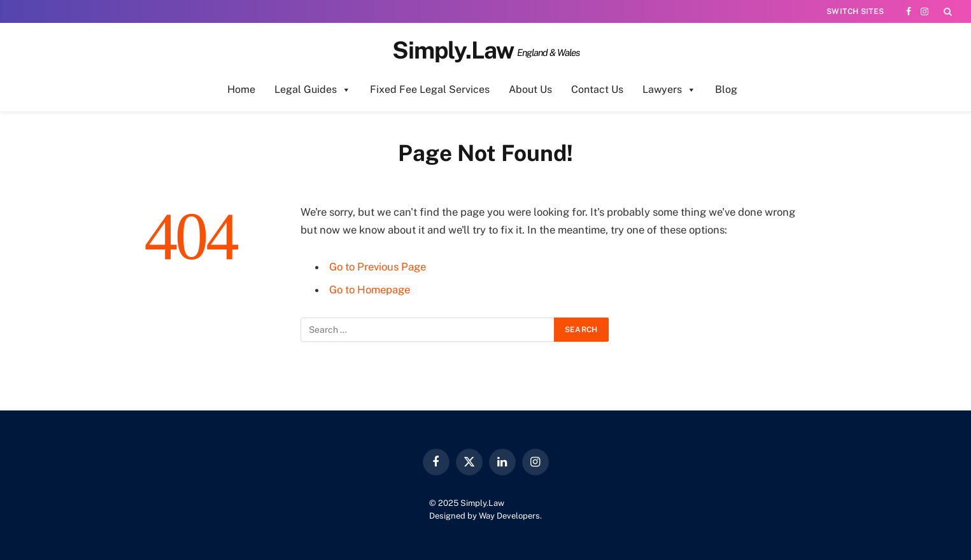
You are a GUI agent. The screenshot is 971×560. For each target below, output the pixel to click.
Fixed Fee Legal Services (430, 89)
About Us (530, 89)
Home (241, 89)
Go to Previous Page (378, 267)
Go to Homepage (370, 290)
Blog (726, 89)
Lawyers (669, 90)
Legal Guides (313, 90)
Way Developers (509, 516)
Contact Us (597, 89)
